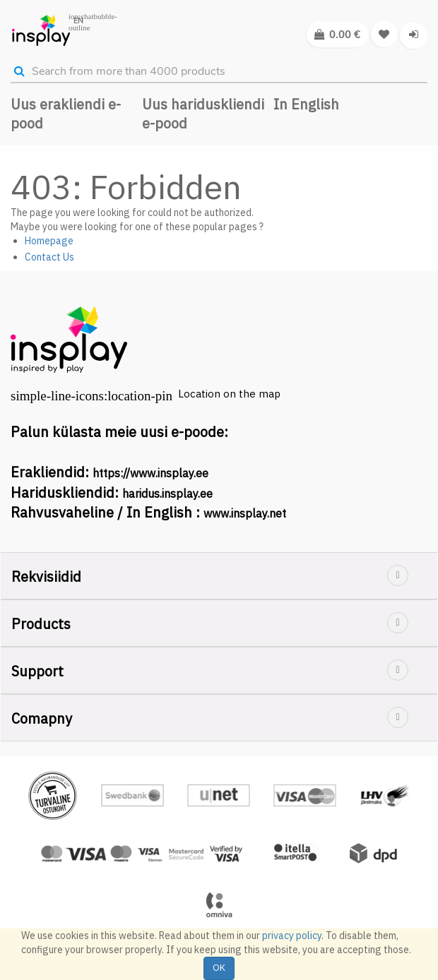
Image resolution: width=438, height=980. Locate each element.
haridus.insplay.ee (167, 494)
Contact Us (49, 257)
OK (219, 968)
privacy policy (292, 936)
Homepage (49, 241)
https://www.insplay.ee (150, 473)
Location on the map (229, 394)
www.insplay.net (245, 513)
